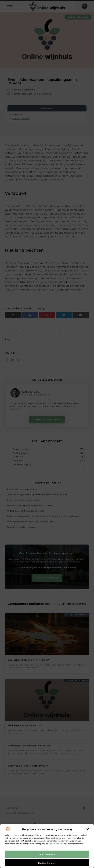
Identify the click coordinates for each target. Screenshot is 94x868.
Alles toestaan (47, 854)
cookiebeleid (56, 844)
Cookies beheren (47, 863)
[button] (88, 829)
